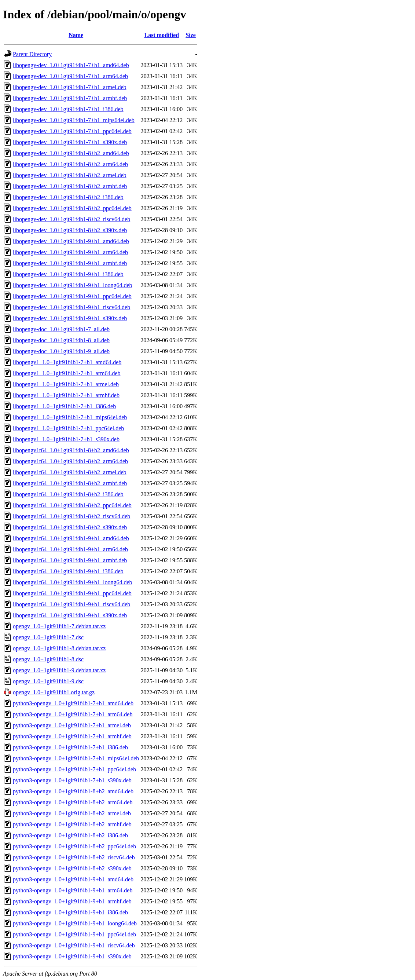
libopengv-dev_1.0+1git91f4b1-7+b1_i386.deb (68, 109)
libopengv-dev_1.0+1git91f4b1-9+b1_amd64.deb (71, 241)
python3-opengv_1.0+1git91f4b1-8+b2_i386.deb (70, 835)
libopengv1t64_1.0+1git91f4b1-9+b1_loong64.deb (73, 582)
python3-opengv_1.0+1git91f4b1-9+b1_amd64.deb (73, 879)
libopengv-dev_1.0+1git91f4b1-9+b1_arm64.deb (70, 252)
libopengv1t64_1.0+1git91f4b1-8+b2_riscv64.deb (71, 516)
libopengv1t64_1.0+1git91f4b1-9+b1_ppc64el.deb (72, 593)
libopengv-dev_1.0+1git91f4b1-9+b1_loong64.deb (73, 285)
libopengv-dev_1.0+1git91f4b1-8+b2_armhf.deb (70, 186)
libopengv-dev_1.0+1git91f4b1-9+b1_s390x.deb (70, 318)
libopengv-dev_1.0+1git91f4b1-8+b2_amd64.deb (71, 153)
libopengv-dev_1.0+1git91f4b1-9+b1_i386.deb (68, 274)
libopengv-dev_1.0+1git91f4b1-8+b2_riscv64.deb (71, 219)
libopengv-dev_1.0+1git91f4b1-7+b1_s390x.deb (70, 142)
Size (191, 35)
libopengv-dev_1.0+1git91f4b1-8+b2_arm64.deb (70, 164)
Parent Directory (32, 54)
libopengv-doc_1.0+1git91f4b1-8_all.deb (61, 340)
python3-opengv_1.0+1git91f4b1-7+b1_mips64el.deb (76, 758)
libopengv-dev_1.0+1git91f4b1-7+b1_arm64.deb (70, 76)
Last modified (161, 35)
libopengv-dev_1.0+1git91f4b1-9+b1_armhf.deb (70, 263)
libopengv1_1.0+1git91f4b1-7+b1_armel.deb (66, 384)
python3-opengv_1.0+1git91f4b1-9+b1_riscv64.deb (74, 945)
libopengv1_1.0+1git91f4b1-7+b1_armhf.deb (66, 395)
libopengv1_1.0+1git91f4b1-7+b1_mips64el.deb (70, 417)
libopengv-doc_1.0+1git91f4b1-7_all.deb (61, 329)
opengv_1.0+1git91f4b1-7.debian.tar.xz (59, 626)
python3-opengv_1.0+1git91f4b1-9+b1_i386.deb (70, 912)
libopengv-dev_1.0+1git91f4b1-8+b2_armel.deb (70, 175)
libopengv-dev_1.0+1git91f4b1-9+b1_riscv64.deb (71, 307)
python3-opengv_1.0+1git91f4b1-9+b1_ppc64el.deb (74, 934)
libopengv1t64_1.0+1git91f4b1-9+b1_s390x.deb (70, 615)
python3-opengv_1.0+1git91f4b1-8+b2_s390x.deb (72, 868)
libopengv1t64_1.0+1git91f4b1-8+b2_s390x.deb (70, 527)
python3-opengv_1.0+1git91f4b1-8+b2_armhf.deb (72, 824)
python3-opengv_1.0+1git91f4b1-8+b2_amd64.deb (73, 791)
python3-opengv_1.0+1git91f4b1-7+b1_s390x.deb (72, 780)
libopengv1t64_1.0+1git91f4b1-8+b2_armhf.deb (70, 483)
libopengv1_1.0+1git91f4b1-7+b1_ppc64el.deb (68, 428)
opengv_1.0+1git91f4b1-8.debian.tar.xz (59, 648)
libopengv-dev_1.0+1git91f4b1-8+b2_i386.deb (68, 197)
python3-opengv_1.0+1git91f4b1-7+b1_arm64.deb (73, 714)
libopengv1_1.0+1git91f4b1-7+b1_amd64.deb (67, 362)
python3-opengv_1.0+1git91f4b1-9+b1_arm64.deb (73, 890)
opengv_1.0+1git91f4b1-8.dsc (48, 659)
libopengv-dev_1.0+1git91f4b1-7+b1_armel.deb (70, 87)
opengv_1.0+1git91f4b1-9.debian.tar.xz (59, 670)
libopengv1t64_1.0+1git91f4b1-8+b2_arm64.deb (70, 461)
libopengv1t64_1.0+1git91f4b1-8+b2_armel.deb (70, 472)
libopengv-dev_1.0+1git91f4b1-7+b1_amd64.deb (71, 65)
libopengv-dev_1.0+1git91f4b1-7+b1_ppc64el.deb (72, 131)
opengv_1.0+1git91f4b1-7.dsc (48, 637)
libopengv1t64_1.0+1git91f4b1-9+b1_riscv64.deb (71, 604)
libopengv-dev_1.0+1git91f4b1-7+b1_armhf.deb (70, 98)
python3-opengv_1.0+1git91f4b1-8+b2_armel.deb (72, 813)
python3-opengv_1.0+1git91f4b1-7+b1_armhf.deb (72, 736)
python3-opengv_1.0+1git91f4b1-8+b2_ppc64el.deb (74, 846)
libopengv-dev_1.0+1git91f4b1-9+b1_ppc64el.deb (72, 296)
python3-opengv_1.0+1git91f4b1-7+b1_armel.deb (72, 725)
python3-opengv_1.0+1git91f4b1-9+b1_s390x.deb (72, 956)
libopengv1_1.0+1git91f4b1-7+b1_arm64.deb (67, 373)
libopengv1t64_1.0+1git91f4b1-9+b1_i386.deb (68, 571)
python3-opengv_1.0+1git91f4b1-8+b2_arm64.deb (73, 802)
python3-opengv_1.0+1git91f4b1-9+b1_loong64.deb (75, 923)
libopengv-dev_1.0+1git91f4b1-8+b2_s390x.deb (70, 230)
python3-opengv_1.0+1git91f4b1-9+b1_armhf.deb (72, 901)
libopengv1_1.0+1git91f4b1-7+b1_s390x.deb (66, 439)
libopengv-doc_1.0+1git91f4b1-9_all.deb (61, 351)
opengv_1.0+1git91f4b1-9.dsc (48, 681)
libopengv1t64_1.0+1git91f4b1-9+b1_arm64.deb (70, 549)
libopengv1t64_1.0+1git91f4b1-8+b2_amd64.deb (71, 450)
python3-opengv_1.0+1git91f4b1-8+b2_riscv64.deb (74, 857)
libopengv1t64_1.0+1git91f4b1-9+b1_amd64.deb (71, 538)
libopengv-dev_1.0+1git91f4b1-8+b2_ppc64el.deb (72, 208)
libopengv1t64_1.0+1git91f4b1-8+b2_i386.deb (68, 494)
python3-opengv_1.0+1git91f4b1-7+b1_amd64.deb (73, 703)
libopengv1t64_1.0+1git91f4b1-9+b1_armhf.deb (70, 560)
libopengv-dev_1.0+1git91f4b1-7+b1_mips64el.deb (74, 120)
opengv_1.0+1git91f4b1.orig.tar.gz (54, 692)
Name (76, 35)
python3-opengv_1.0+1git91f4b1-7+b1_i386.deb (70, 747)
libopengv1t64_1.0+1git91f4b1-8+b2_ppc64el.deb (72, 505)
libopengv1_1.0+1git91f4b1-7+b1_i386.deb (64, 406)
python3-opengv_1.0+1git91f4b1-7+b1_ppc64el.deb (74, 769)
